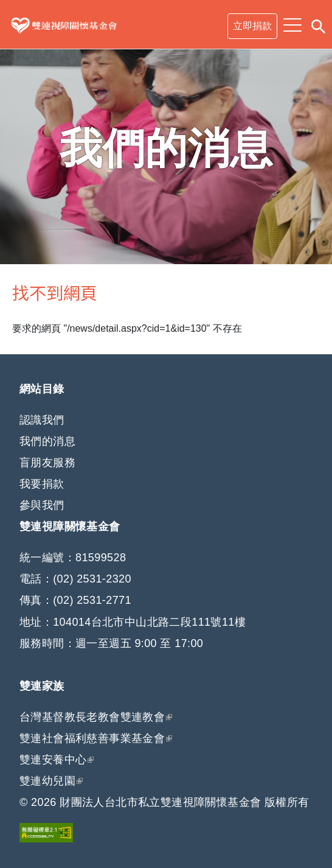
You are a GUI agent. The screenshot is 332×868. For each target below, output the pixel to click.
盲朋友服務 (47, 463)
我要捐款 (42, 484)
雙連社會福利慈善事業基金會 (92, 738)
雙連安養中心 (57, 760)
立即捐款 (252, 26)
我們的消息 (47, 441)
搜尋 (318, 25)
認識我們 (42, 420)
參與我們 (42, 505)
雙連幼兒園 (51, 781)
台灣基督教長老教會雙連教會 (96, 717)
